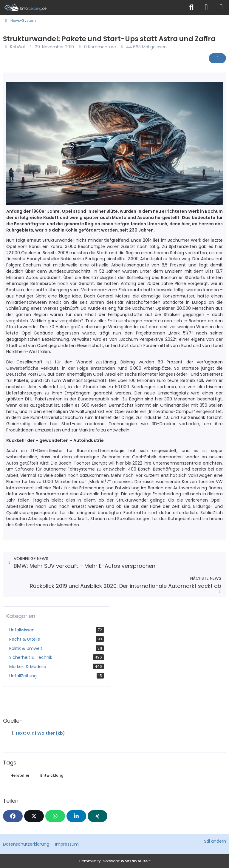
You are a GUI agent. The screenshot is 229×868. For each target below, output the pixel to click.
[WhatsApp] (55, 816)
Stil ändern (215, 841)
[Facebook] (13, 816)
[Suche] (191, 7)
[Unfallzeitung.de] (92, 7)
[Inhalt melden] (217, 58)
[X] (34, 816)
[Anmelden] (206, 7)
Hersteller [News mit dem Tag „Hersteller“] (20, 775)
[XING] (98, 816)
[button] (76, 816)
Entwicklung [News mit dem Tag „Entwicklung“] (52, 775)
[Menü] (221, 7)
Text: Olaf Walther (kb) (40, 733)
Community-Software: (115, 861)
